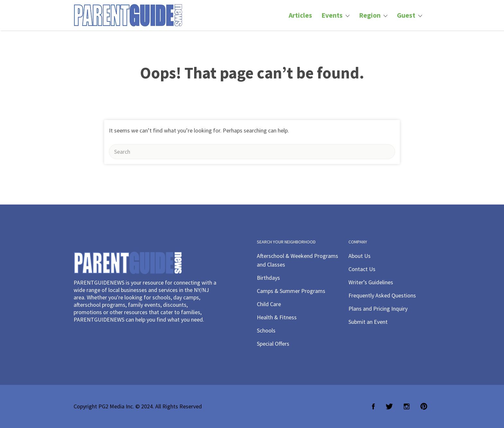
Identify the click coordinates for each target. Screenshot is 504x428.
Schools (266, 330)
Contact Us (362, 269)
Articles (300, 15)
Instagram (407, 406)
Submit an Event (368, 322)
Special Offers (273, 344)
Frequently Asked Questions (382, 295)
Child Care (269, 304)
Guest (406, 15)
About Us (360, 256)
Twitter (389, 406)
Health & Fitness (277, 317)
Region (370, 15)
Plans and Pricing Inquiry (378, 309)
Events (332, 15)
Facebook (373, 406)
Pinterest (424, 406)
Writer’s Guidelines (371, 282)
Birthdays (268, 278)
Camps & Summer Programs (291, 291)
